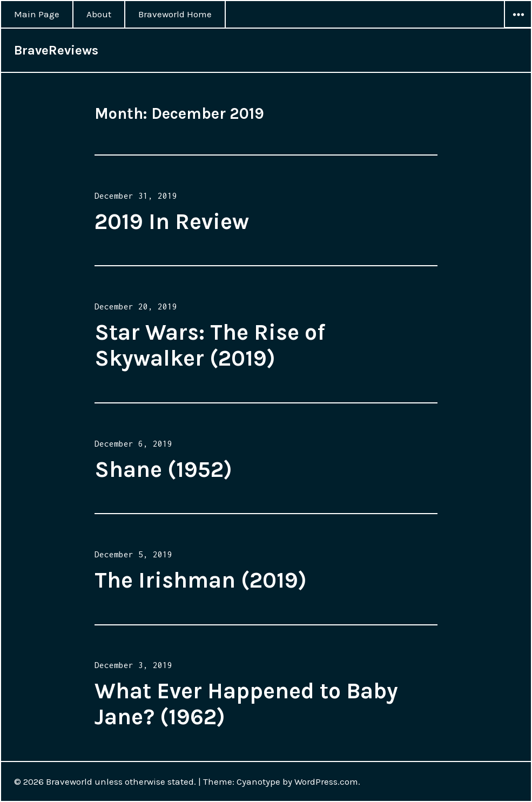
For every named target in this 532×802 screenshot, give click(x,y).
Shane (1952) (163, 469)
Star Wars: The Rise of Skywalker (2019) (210, 345)
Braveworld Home (175, 14)
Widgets (518, 28)
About (99, 14)
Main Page (37, 14)
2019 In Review (172, 221)
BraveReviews (56, 50)
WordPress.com (326, 781)
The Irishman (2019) (201, 580)
